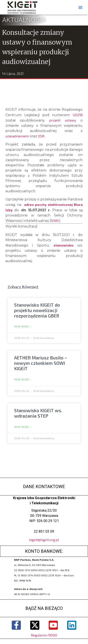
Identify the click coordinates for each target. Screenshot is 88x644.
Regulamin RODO (44, 635)
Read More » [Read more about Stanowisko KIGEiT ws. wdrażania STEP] (22, 427)
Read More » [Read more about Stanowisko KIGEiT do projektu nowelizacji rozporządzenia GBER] (22, 327)
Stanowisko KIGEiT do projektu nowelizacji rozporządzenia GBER (37, 310)
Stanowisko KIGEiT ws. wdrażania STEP (38, 413)
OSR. (42, 136)
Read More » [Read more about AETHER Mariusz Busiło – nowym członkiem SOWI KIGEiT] (22, 380)
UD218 (78, 115)
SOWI (55, 220)
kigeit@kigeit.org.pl (44, 540)
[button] (80, 7)
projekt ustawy (63, 120)
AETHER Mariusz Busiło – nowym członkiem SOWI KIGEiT (41, 363)
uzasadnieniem (17, 136)
